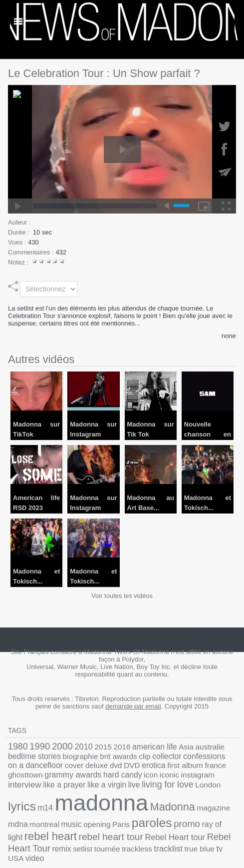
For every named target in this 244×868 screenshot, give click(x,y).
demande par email (133, 706)
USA (227, 825)
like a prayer (156, 771)
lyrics (90, 788)
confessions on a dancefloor (178, 754)
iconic (66, 771)
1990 (36, 746)
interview (122, 770)
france (140, 763)
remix (78, 825)
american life (137, 746)
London (65, 790)
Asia (164, 746)
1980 (16, 746)
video (16, 833)
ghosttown (166, 763)
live (217, 771)
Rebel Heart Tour (38, 824)
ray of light (48, 815)
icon (49, 771)
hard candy (25, 771)
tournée (118, 825)
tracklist (171, 824)
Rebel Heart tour (197, 815)
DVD (67, 763)
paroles (205, 802)
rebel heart (89, 814)
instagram (91, 771)
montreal (111, 804)
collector (121, 755)
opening (157, 804)
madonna (160, 785)
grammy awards (208, 762)
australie (185, 746)
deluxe (36, 763)
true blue (198, 825)
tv (216, 824)
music (135, 804)
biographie (45, 755)
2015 (91, 746)
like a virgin (193, 771)
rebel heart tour (141, 815)
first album (114, 763)
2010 (74, 746)
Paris (178, 804)
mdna (88, 803)
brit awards (79, 755)
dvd (53, 763)
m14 (111, 790)
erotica (86, 763)
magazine (63, 804)
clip (101, 755)
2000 (55, 745)
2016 (108, 746)
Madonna (27, 803)
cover (16, 763)
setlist (96, 825)
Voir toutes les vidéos (122, 596)
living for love (30, 789)
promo (19, 814)
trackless (143, 825)
